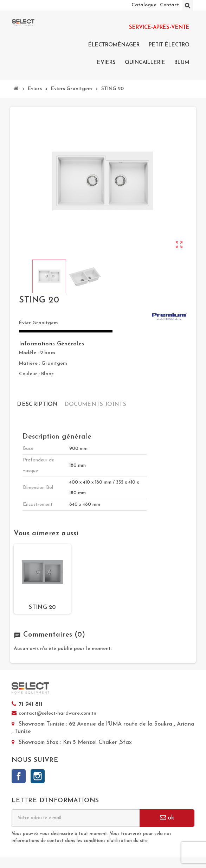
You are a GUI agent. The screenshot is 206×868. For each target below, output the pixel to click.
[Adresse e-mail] (76, 818)
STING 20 (42, 607)
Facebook (19, 776)
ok (167, 818)
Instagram (38, 776)
